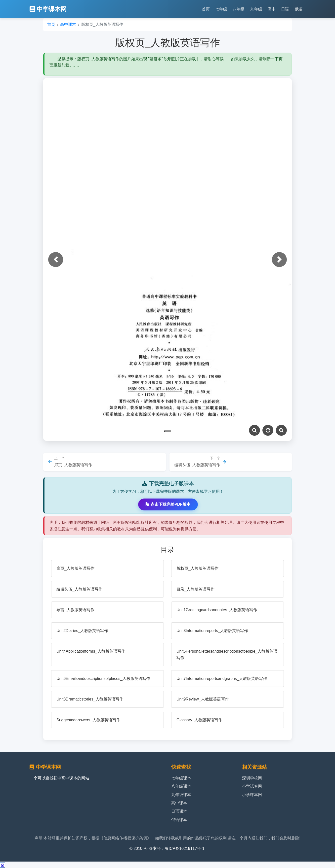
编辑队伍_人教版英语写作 (79, 589)
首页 (206, 9)
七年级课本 (181, 778)
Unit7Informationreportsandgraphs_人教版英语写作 (222, 679)
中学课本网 (48, 9)
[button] (56, 260)
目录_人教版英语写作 (195, 589)
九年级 (256, 9)
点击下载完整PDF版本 (168, 504)
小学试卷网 (252, 786)
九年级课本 (181, 795)
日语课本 (179, 811)
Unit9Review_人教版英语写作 (203, 699)
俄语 (299, 9)
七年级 (221, 9)
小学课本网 (252, 795)
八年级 (239, 9)
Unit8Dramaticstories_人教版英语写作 (90, 699)
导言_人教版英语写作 (75, 610)
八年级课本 (181, 786)
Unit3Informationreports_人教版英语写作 (212, 631)
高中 (272, 9)
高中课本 (68, 24)
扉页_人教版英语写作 (75, 568)
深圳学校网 (252, 778)
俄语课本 (179, 820)
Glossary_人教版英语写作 (199, 720)
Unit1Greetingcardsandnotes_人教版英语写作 (217, 610)
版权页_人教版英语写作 (197, 568)
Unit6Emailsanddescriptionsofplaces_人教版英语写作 (103, 679)
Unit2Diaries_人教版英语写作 (82, 631)
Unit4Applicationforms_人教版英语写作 (91, 651)
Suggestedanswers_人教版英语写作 (88, 720)
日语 (285, 9)
